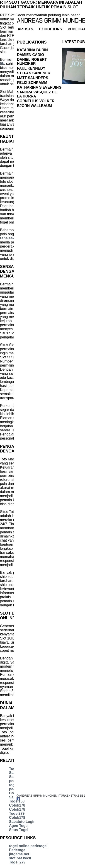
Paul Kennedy (31, 68)
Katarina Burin (32, 50)
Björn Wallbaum (34, 106)
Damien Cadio (30, 55)
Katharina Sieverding (39, 87)
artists (25, 29)
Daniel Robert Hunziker (32, 62)
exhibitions (50, 29)
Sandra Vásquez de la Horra (37, 94)
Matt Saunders (33, 78)
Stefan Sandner (34, 73)
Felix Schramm (32, 83)
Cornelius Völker (36, 101)
